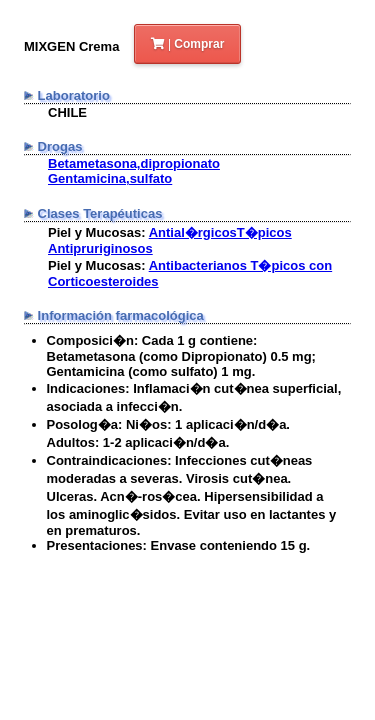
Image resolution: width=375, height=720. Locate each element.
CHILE (67, 112)
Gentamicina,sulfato (110, 178)
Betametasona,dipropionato (134, 163)
